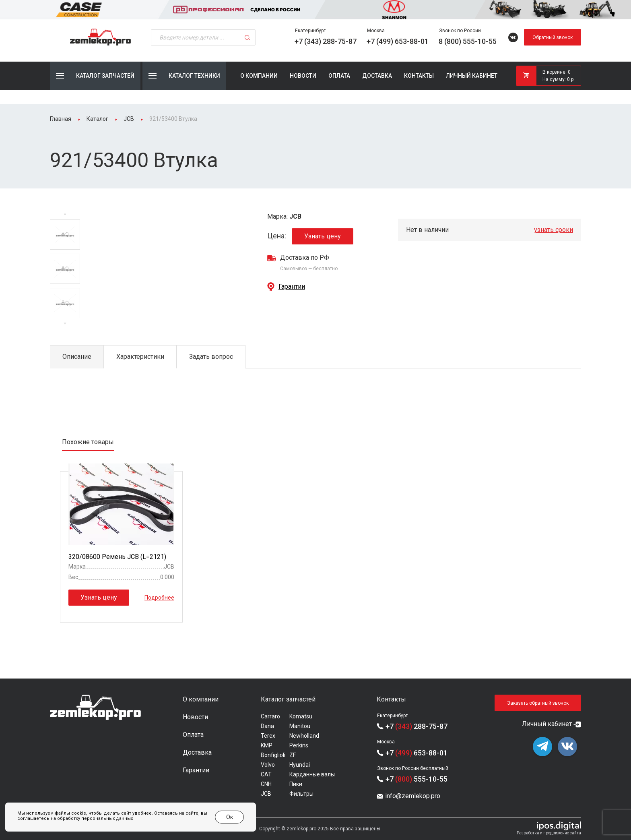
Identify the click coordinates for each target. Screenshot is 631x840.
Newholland (304, 736)
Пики (296, 784)
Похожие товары (88, 442)
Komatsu (301, 716)
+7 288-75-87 (417, 726)
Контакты (419, 76)
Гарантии (292, 287)
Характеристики (140, 357)
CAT (266, 774)
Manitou (300, 726)
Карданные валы (312, 774)
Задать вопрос (211, 357)
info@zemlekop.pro (413, 796)
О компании (259, 76)
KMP (267, 745)
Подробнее (159, 598)
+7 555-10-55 (417, 779)
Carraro (270, 716)
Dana (267, 726)
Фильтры (301, 794)
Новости (303, 76)
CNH (266, 784)
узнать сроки (554, 230)
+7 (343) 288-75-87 (326, 41)
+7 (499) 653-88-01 (398, 41)
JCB (266, 794)
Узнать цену (323, 237)
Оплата (339, 76)
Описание (77, 357)
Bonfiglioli (273, 755)
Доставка (377, 76)
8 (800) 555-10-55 (468, 41)
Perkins (299, 745)
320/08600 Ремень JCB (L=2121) (117, 557)
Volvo (268, 765)
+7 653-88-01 (417, 753)
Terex (268, 736)
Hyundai (300, 765)
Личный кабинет (472, 76)
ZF (293, 755)
